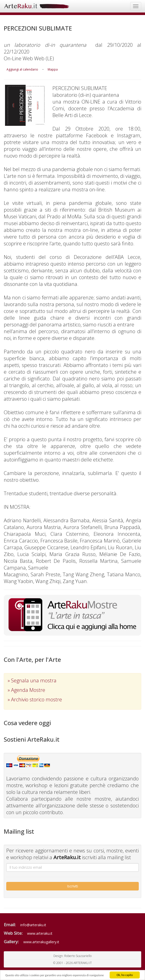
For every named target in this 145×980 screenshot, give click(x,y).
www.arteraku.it (40, 933)
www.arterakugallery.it (41, 942)
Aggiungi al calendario (22, 69)
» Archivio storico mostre (35, 699)
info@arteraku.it (33, 925)
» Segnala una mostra (32, 680)
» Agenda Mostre (26, 690)
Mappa (53, 69)
